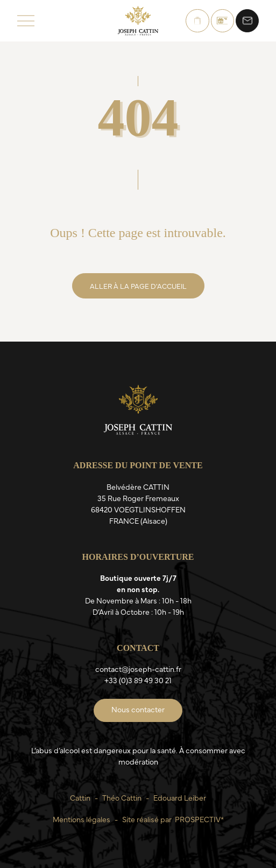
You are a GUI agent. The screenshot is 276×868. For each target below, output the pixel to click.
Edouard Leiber (180, 797)
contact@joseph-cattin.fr (138, 669)
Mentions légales (82, 819)
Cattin (80, 797)
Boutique (198, 21)
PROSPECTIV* (199, 819)
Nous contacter (247, 21)
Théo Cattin (122, 797)
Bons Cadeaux (222, 21)
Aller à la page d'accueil (138, 286)
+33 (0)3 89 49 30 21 (138, 680)
